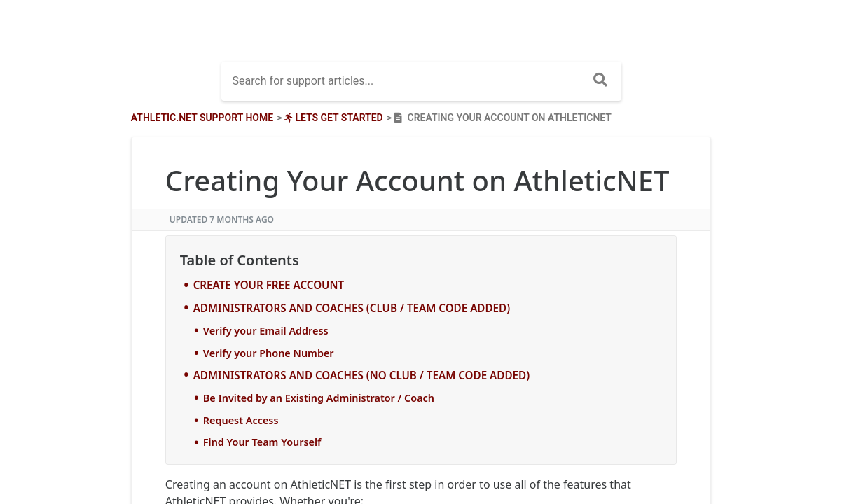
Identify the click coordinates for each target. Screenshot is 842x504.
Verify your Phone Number (269, 353)
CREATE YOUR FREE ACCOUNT (269, 285)
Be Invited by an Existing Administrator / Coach (319, 398)
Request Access (241, 420)
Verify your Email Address (266, 331)
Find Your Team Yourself (262, 442)
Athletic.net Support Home (202, 118)
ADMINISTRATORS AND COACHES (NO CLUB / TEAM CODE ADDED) (361, 375)
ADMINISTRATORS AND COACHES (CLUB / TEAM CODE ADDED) (352, 308)
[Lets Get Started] (332, 118)
